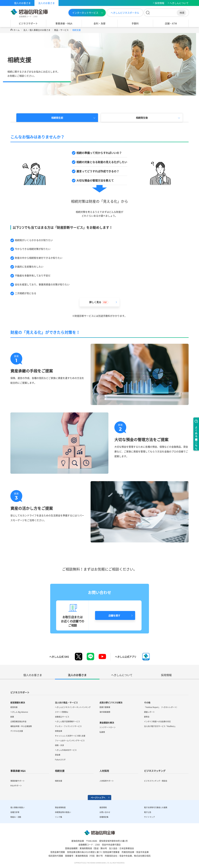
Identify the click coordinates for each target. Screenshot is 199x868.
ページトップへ (98, 798)
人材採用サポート (107, 781)
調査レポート (149, 712)
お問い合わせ (105, 812)
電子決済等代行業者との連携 (156, 807)
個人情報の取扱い (18, 807)
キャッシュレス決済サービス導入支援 (70, 736)
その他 (147, 702)
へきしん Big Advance (19, 712)
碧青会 (147, 717)
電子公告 (148, 812)
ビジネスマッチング (155, 771)
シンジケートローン (108, 727)
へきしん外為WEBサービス (66, 750)
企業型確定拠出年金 (18, 721)
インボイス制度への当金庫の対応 (157, 721)
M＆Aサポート (16, 786)
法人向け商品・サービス (66, 702)
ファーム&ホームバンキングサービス (70, 741)
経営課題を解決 (18, 702)
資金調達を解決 (107, 723)
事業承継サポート (18, 781)
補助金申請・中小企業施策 (21, 726)
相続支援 (60, 771)
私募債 (102, 732)
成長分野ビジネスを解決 (111, 702)
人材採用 (104, 771)
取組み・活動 (16, 817)
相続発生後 (142, 118)
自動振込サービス (62, 717)
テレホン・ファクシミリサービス (68, 726)
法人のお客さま (46, 3)
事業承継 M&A (18, 771)
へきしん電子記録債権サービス (67, 721)
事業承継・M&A (64, 23)
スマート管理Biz (62, 712)
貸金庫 (58, 755)
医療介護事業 (105, 707)
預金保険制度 (60, 807)
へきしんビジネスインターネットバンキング (73, 707)
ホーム (16, 30)
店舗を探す (114, 615)
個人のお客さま (22, 3)
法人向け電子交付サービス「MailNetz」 (160, 726)
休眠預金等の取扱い (63, 812)
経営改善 (14, 707)
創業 (12, 717)
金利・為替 (99, 23)
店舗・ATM (171, 23)
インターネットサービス (85, 13)
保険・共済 (59, 745)
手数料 (135, 23)
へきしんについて (179, 3)
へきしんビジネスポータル (125, 13)
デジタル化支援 (17, 731)
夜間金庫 (59, 731)
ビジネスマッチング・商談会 (156, 781)
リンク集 (59, 817)
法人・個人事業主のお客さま (37, 30)
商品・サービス (61, 30)
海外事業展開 (105, 712)
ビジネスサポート (28, 23)
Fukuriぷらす (60, 760)
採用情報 (159, 3)
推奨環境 (103, 807)
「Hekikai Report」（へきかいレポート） (161, 707)
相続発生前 (57, 118)
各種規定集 (104, 817)
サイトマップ (149, 817)
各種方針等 (15, 812)
